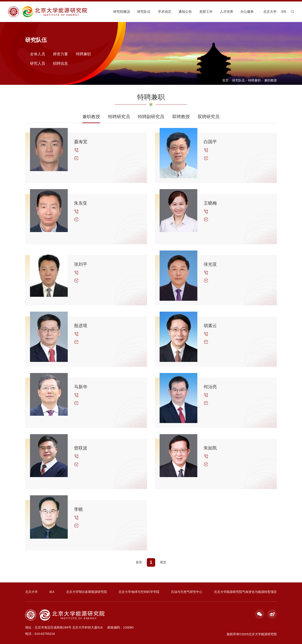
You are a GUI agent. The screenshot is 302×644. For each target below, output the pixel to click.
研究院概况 (122, 12)
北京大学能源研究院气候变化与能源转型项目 (245, 592)
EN (284, 12)
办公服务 (247, 12)
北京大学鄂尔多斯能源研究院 (87, 592)
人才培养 (226, 12)
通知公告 (185, 12)
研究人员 (38, 63)
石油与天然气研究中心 (187, 592)
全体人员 (38, 54)
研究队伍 (144, 12)
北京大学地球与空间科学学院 (139, 592)
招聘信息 (60, 63)
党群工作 (206, 12)
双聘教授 (181, 117)
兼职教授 (271, 80)
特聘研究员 (119, 117)
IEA (52, 592)
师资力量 (60, 54)
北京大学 (270, 12)
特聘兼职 (254, 80)
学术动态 (165, 12)
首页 (225, 80)
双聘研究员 (209, 117)
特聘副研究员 (151, 117)
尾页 (163, 562)
